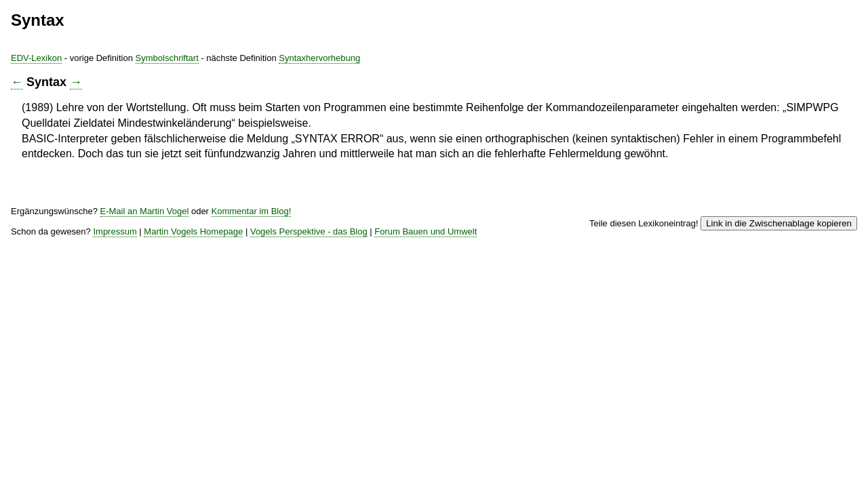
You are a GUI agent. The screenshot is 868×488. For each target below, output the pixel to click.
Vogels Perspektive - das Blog (563, 276)
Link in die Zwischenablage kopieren (646, 257)
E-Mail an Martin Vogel (377, 250)
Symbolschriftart (406, 61)
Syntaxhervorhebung (581, 61)
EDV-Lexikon (258, 61)
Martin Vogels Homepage (434, 276)
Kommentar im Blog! (299, 261)
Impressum (345, 276)
